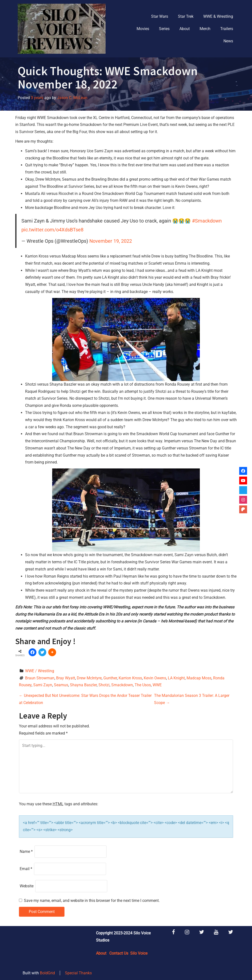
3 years (37, 98)
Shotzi (104, 685)
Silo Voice (139, 953)
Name (26, 851)
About (185, 29)
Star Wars (160, 16)
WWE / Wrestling (40, 671)
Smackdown (122, 685)
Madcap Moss (199, 678)
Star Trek (186, 16)
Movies (143, 29)
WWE (157, 685)
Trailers (227, 29)
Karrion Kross (130, 678)
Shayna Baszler (83, 685)
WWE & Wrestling (218, 16)
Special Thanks (78, 973)
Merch (205, 29)
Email (26, 869)
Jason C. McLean (72, 98)
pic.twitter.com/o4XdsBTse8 (52, 230)
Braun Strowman (40, 678)
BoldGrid (47, 973)
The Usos (143, 685)
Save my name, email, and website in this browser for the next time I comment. (92, 901)
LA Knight (176, 678)
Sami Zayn (43, 685)
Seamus (61, 685)
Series (164, 29)
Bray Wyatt (66, 678)
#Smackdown (207, 221)
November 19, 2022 (111, 241)
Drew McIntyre (89, 678)
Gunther (110, 678)
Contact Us (119, 953)
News (228, 41)
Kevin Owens (155, 678)
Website (27, 886)
